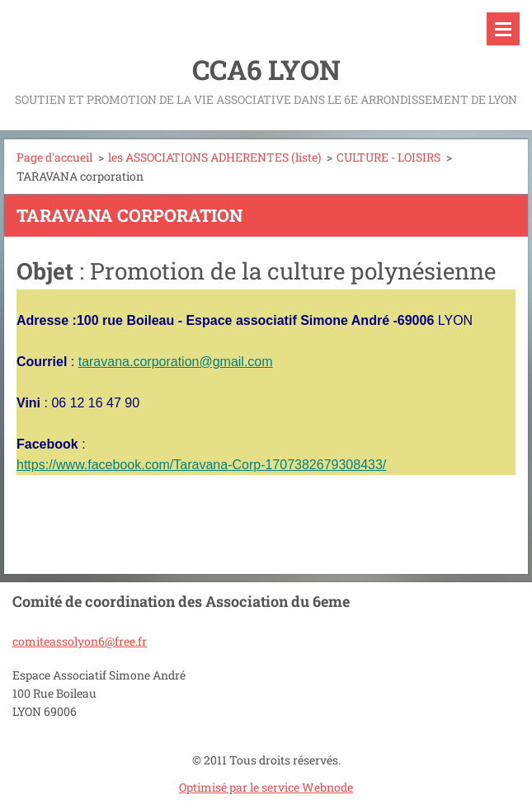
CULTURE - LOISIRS (388, 157)
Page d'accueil (54, 157)
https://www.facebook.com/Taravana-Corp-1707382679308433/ (201, 465)
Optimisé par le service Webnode (266, 787)
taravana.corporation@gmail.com (176, 362)
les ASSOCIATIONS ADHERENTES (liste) (214, 157)
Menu (503, 29)
